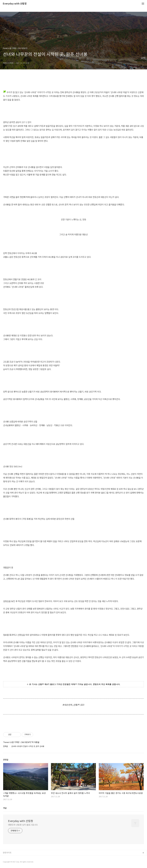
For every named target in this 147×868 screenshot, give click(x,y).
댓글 (5, 808)
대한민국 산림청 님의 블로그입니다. (23, 825)
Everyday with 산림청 (15, 4)
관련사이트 (7, 853)
